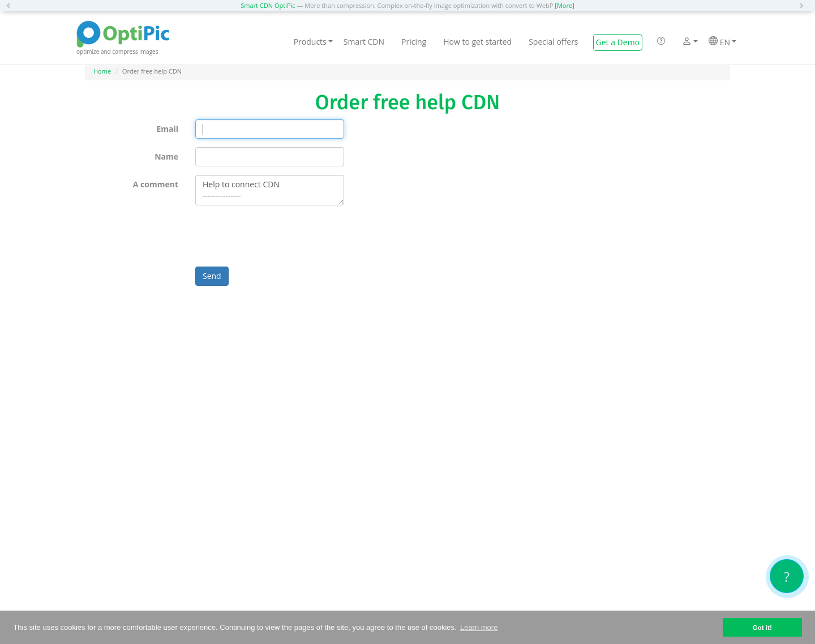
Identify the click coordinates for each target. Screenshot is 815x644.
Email (167, 129)
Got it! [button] (762, 627)
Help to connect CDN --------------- (270, 190)
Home (102, 71)
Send (212, 276)
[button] (11, 6)
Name (166, 156)
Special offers (553, 42)
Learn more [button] (479, 627)
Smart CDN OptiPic (268, 5)
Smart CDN (364, 42)
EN (722, 42)
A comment (156, 184)
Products (313, 42)
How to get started (477, 42)
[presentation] (281, 236)
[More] (564, 5)
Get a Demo (618, 42)
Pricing (414, 42)
